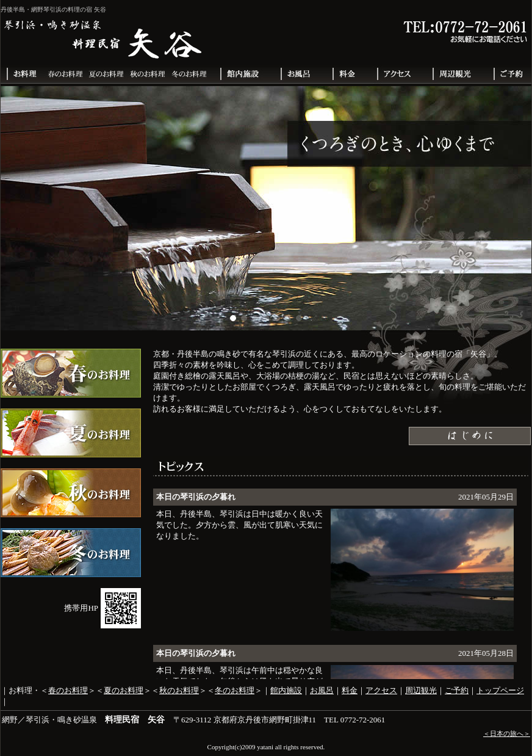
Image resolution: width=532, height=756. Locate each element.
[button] (233, 318)
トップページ (500, 690)
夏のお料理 (124, 690)
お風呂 (322, 690)
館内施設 (286, 690)
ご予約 (457, 690)
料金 (350, 690)
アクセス (381, 690)
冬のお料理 (235, 690)
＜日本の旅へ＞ (507, 733)
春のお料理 (68, 690)
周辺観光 (421, 690)
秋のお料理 (179, 690)
